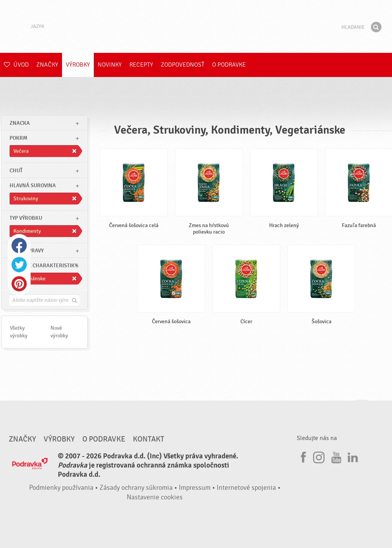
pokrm (18, 138)
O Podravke (229, 65)
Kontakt (149, 439)
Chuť (16, 171)
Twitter (19, 265)
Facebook (19, 245)
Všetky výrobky (19, 332)
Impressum (195, 488)
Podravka (196, 26)
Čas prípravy (27, 251)
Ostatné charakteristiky (43, 266)
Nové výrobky (59, 332)
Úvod (16, 65)
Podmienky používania (61, 488)
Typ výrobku (26, 218)
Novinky (110, 65)
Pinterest (19, 284)
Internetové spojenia (246, 488)
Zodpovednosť (183, 65)
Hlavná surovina (33, 186)
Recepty (141, 65)
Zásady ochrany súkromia (136, 488)
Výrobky (78, 65)
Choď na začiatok (361, 407)
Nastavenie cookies (155, 497)
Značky (47, 65)
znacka (20, 123)
